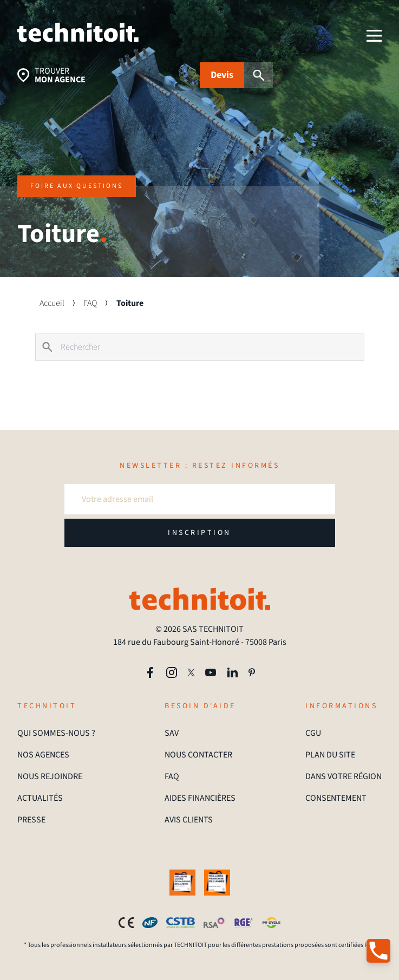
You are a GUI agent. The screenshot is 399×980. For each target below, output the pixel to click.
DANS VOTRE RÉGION (344, 776)
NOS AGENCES (43, 755)
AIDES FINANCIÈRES (200, 798)
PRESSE (31, 820)
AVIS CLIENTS (189, 820)
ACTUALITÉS (40, 798)
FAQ (90, 303)
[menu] (374, 36)
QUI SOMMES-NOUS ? (56, 733)
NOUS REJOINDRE (50, 776)
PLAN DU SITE (330, 755)
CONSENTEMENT (336, 798)
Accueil (52, 303)
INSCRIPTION (199, 533)
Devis (222, 75)
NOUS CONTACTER (198, 755)
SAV (172, 733)
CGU (313, 733)
